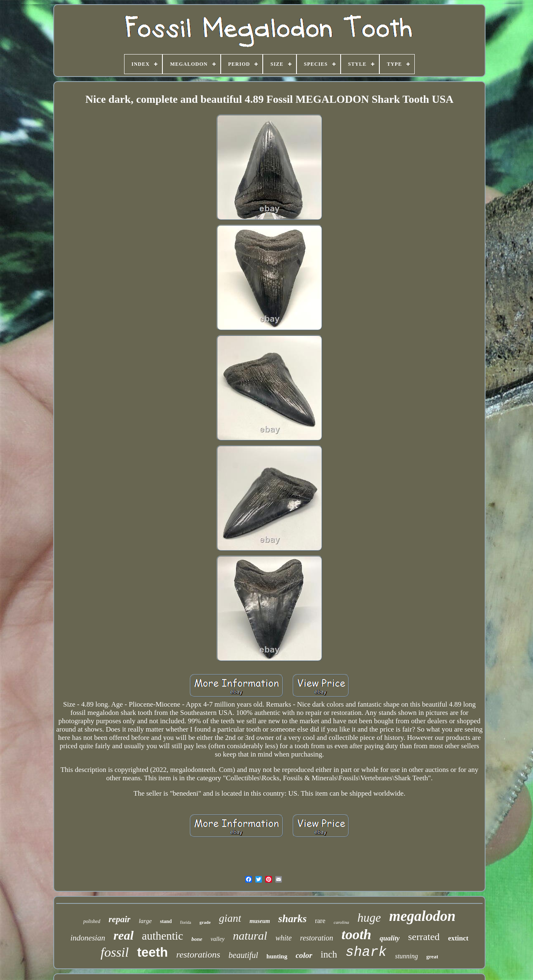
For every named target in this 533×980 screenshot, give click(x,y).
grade (205, 922)
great (432, 956)
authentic (163, 936)
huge (369, 918)
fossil (115, 952)
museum (260, 921)
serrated (424, 937)
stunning (407, 956)
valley (218, 939)
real (123, 935)
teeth (152, 952)
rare (320, 921)
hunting (277, 956)
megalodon (422, 916)
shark (366, 952)
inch (329, 954)
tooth (356, 934)
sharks (292, 919)
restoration (317, 938)
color (304, 955)
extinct (458, 938)
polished (92, 921)
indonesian (88, 938)
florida (186, 922)
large (145, 921)
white (284, 938)
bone (197, 939)
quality (390, 938)
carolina (341, 922)
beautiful (243, 955)
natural (250, 936)
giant (230, 918)
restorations (198, 954)
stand (166, 921)
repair (120, 919)
